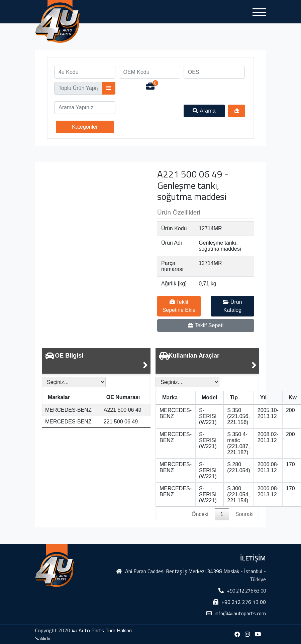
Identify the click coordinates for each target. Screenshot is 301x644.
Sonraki (244, 514)
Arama (204, 111)
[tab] (96, 361)
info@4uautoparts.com (240, 613)
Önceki (200, 514)
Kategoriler (85, 127)
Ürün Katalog (232, 306)
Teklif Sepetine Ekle (179, 306)
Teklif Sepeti (206, 325)
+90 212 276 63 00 (246, 591)
